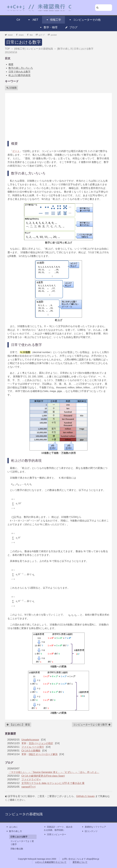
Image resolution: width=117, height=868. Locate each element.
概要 (11, 64)
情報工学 (53, 20)
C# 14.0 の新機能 (31, 751)
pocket (52, 35)
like (30, 35)
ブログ (71, 27)
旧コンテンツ (90, 831)
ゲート (16, 151)
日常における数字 (23, 42)
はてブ (40, 35)
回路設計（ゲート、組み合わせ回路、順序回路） (58, 828)
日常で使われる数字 (19, 72)
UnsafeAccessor (30, 740)
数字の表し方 (14, 831)
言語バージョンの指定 (41, 743)
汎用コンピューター (55, 834)
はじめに (12, 827)
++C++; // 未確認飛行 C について (51, 862)
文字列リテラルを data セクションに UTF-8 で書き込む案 (53, 783)
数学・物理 (48, 27)
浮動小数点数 (17, 849)
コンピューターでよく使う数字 (92, 725)
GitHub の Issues (85, 796)
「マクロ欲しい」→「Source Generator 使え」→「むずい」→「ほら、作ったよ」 (54, 772)
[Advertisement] (58, 117)
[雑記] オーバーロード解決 (43, 754)
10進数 (12, 88)
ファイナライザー (31, 779)
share (20, 35)
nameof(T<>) (28, 787)
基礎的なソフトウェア (94, 827)
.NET (33, 20)
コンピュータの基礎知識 (24, 814)
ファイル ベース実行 (33, 747)
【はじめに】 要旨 (18, 725)
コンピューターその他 (85, 20)
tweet (9, 35)
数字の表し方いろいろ (21, 68)
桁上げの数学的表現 (19, 75)
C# (18, 20)
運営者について (80, 862)
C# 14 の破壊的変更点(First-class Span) (43, 776)
